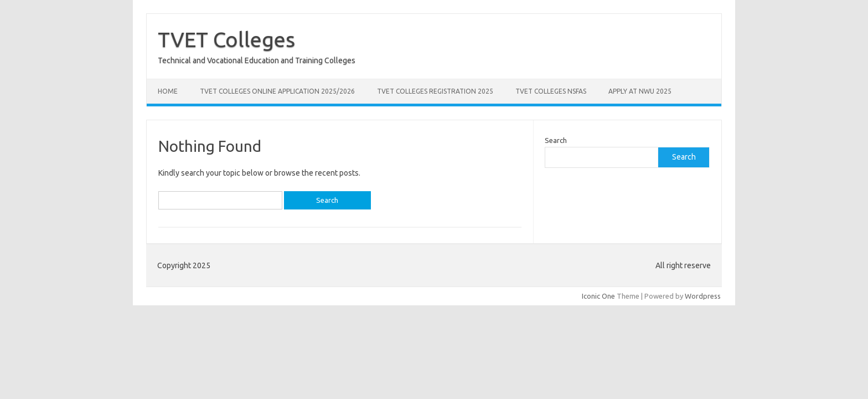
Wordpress (703, 296)
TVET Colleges (226, 39)
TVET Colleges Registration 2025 (435, 91)
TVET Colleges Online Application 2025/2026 (277, 91)
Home (168, 91)
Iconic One (598, 296)
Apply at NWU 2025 (640, 91)
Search (556, 140)
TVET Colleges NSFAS (551, 91)
